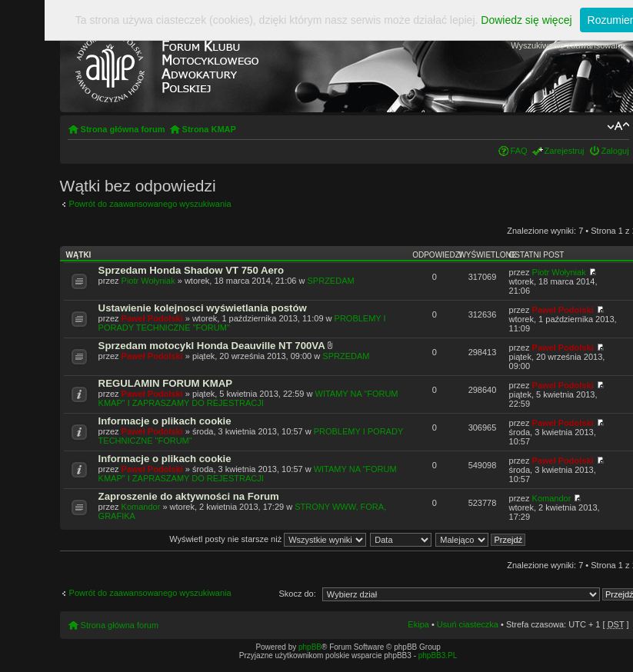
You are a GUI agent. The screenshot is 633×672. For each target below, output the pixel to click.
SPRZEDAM (331, 281)
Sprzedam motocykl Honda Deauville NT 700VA (212, 346)
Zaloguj (615, 151)
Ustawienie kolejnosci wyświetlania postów (203, 308)
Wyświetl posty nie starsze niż (268, 539)
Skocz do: (297, 594)
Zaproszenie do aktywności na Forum (189, 496)
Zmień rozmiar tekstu (618, 126)
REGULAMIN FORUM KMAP (165, 383)
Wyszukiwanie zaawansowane (568, 45)
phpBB (310, 647)
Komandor (141, 507)
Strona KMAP (209, 129)
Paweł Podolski (152, 318)
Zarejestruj (565, 151)
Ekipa (418, 624)
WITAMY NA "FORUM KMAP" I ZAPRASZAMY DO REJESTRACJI (248, 398)
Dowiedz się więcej (526, 20)
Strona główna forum (123, 129)
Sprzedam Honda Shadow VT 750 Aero (191, 270)
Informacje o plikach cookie (165, 421)
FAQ (519, 151)
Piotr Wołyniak (148, 281)
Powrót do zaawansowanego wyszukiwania (150, 204)
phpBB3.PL (438, 655)
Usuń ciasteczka (468, 624)
